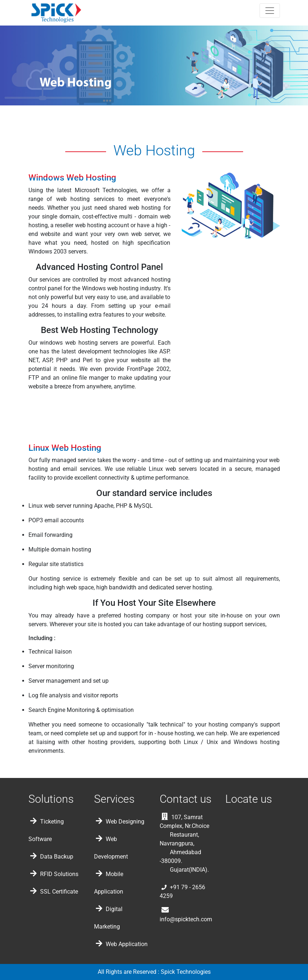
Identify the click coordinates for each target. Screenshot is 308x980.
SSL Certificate (54, 892)
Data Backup (52, 857)
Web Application (122, 944)
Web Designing (120, 822)
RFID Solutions (54, 874)
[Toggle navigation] (270, 11)
